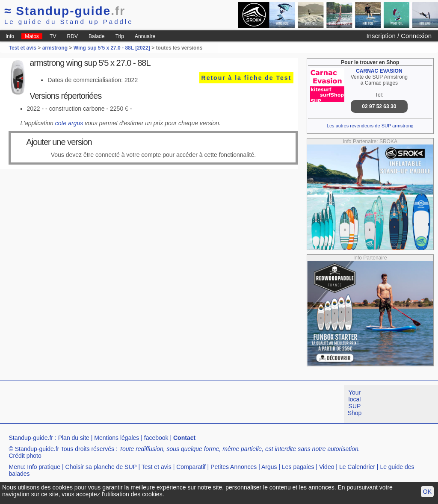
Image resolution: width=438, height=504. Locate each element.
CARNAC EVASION (379, 71)
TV (53, 36)
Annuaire (145, 36)
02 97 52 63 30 (379, 106)
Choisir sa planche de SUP (101, 467)
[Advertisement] (156, 404)
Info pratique (44, 467)
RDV (73, 36)
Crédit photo (25, 456)
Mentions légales (117, 438)
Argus (269, 467)
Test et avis (23, 48)
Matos (32, 36)
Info (10, 36)
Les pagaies (298, 467)
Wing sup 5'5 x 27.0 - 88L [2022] (112, 48)
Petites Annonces (234, 467)
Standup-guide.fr (31, 438)
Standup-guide (65, 11)
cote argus (69, 123)
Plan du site (74, 438)
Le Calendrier (357, 467)
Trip (120, 36)
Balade (96, 36)
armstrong (55, 48)
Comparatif (191, 467)
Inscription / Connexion (399, 36)
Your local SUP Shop (355, 403)
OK (427, 492)
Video (327, 467)
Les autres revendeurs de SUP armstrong (370, 126)
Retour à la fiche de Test (247, 78)
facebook (156, 438)
